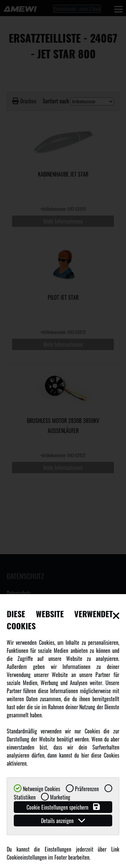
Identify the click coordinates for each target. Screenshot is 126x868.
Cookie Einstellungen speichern (63, 807)
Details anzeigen (63, 821)
